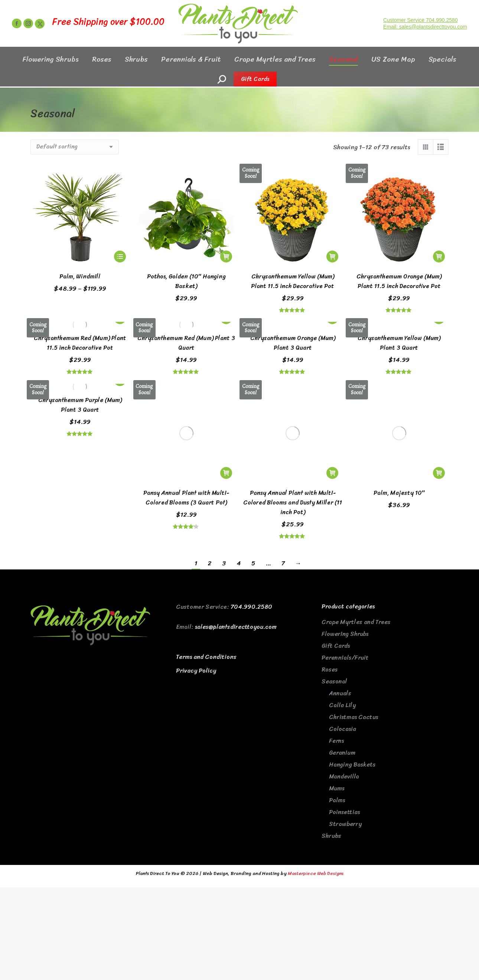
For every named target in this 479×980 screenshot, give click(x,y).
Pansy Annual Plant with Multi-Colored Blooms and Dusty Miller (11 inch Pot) (293, 410)
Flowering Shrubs (345, 541)
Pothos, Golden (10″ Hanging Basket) (186, 281)
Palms (337, 707)
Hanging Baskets (352, 672)
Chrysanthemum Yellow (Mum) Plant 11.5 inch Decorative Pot (293, 281)
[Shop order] (75, 147)
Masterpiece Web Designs (316, 780)
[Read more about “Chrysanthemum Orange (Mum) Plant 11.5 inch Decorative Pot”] (439, 257)
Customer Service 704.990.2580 (421, 33)
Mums (337, 695)
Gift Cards (336, 553)
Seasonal (334, 589)
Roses (330, 577)
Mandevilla (344, 684)
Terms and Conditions (206, 564)
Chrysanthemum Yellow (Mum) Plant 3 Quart (399, 343)
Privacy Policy (196, 578)
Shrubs (331, 743)
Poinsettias (344, 719)
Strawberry (345, 731)
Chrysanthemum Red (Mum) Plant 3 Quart (186, 343)
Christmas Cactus (353, 624)
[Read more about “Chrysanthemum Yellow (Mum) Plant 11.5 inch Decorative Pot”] (332, 257)
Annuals (340, 600)
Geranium (342, 660)
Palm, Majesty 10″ (399, 400)
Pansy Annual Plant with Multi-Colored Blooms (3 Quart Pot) (186, 405)
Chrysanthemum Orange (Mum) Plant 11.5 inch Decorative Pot (399, 281)
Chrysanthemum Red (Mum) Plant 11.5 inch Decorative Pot (80, 343)
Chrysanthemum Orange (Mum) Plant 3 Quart (293, 343)
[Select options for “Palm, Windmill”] (120, 257)
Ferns (336, 648)
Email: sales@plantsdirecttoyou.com (425, 40)
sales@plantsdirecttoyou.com (236, 534)
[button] (226, 257)
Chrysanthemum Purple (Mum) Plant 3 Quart (80, 405)
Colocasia (343, 636)
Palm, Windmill (80, 276)
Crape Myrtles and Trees (356, 529)
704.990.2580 (251, 514)
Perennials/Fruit (345, 565)
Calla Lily (342, 612)
